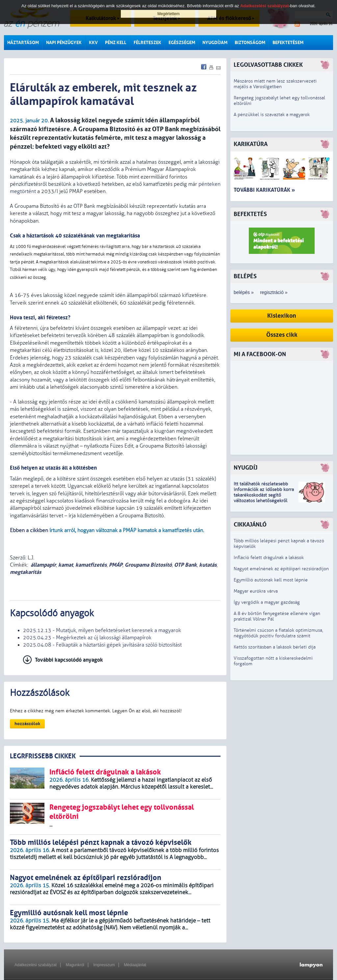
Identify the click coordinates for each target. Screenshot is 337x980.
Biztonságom (250, 43)
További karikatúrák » (264, 190)
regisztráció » (274, 292)
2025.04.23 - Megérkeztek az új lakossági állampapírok (87, 638)
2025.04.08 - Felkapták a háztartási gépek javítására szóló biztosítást (102, 645)
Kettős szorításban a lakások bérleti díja (275, 647)
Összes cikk (282, 335)
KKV (93, 43)
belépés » (244, 292)
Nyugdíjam (215, 43)
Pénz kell (116, 43)
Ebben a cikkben (29, 530)
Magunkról (75, 965)
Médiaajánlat (135, 965)
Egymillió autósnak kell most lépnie (271, 580)
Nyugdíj (246, 468)
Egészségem (182, 43)
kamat (66, 565)
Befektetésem (288, 43)
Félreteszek (147, 43)
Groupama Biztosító (148, 565)
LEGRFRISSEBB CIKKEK (43, 756)
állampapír (43, 565)
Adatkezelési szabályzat (36, 965)
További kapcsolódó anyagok (69, 660)
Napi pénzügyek (64, 43)
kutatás (208, 565)
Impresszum (104, 965)
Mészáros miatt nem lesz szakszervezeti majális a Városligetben (275, 84)
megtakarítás (26, 572)
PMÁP (116, 565)
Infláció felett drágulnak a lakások (269, 558)
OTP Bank (185, 565)
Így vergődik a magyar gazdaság (267, 602)
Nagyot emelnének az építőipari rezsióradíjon (281, 569)
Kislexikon (282, 316)
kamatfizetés (91, 565)
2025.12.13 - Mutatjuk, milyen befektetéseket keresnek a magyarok (102, 630)
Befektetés (250, 214)
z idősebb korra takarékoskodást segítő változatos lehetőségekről (264, 495)
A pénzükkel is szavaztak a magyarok (272, 115)
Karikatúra (251, 144)
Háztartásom (23, 43)
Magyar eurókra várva (256, 591)
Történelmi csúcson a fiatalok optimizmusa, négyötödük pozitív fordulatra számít (278, 633)
